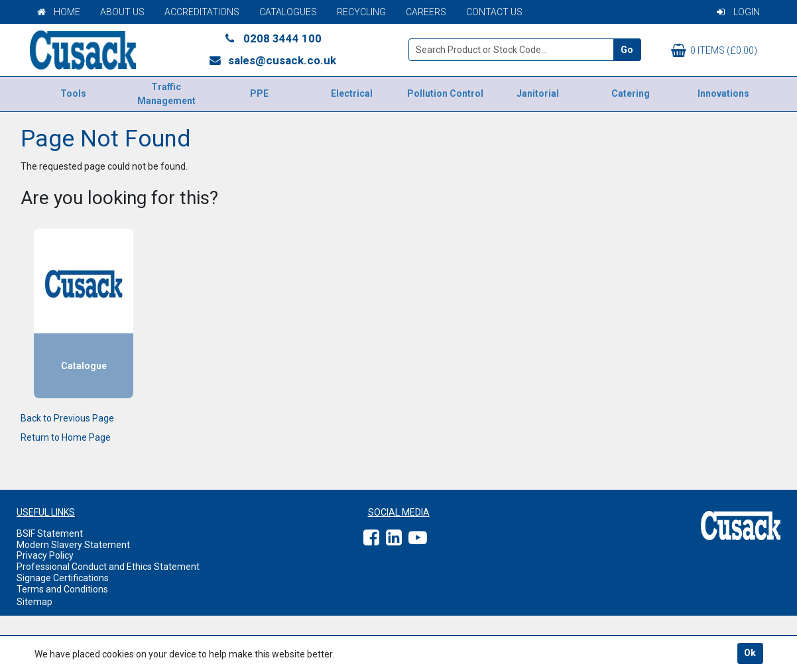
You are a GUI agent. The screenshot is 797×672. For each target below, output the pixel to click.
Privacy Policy (45, 555)
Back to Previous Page (67, 418)
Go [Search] (627, 50)
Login (738, 12)
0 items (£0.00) (714, 50)
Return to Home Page (66, 437)
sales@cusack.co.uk (272, 60)
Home (59, 12)
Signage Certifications (63, 578)
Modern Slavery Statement (73, 545)
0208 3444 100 (273, 38)
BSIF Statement (50, 533)
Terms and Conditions (62, 589)
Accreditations (202, 12)
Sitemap (34, 602)
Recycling (361, 12)
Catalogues (288, 12)
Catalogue (84, 366)
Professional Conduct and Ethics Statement (108, 567)
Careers (426, 12)
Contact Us (494, 12)
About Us (122, 12)
